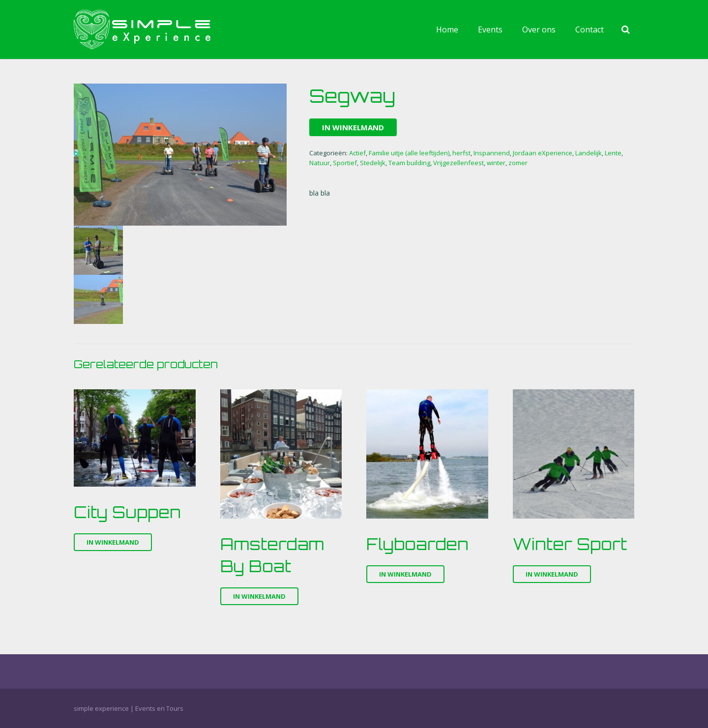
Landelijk (589, 153)
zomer (518, 163)
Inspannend (492, 153)
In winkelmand (353, 127)
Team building (409, 163)
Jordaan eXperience (543, 153)
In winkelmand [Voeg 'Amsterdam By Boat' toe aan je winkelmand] (259, 596)
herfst (461, 153)
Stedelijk (373, 163)
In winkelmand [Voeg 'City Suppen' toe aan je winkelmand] (113, 542)
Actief (357, 153)
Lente (613, 153)
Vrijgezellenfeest (458, 163)
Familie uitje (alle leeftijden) (409, 153)
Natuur (320, 163)
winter (496, 163)
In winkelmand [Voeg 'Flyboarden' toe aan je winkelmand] (405, 574)
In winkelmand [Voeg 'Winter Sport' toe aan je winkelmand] (552, 574)
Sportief (345, 163)
